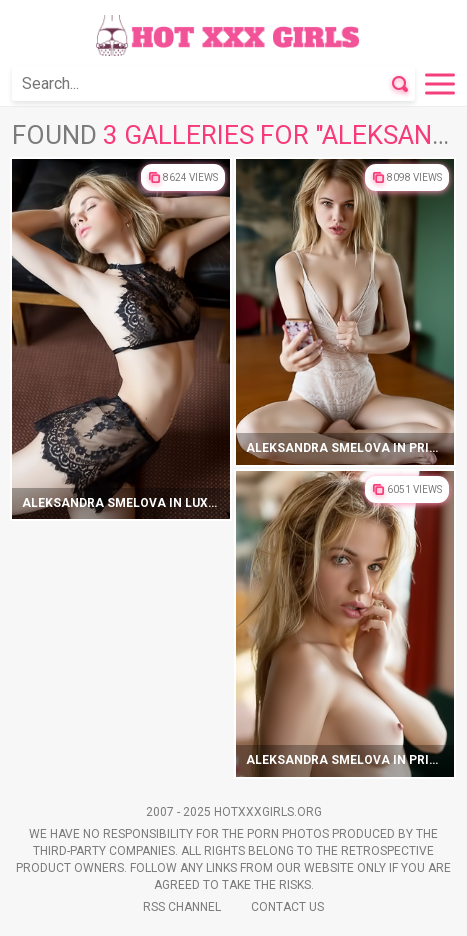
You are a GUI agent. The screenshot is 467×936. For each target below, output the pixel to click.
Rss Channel (182, 907)
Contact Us (287, 907)
